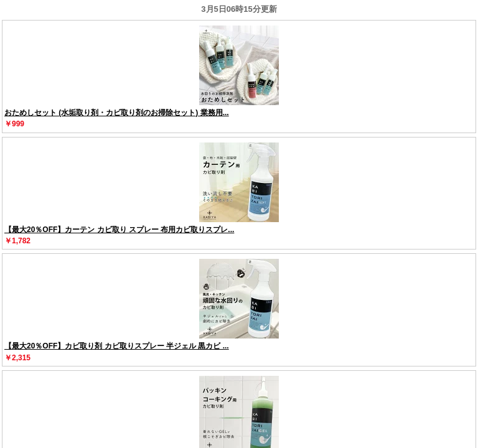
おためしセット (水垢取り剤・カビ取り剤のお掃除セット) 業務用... (117, 113)
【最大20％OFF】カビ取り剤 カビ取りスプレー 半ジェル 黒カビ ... (117, 346)
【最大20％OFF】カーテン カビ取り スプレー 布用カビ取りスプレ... (119, 230)
